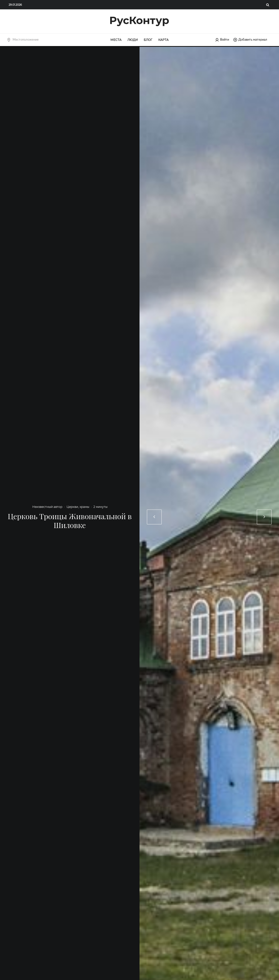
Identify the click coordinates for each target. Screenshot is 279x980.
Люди (133, 40)
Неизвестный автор (47, 507)
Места (116, 40)
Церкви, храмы (78, 507)
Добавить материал (250, 40)
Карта (163, 40)
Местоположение (26, 40)
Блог (148, 40)
